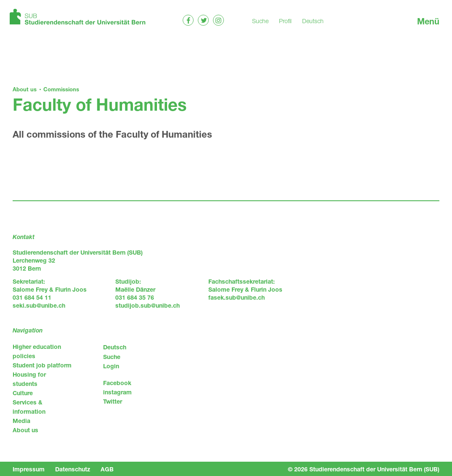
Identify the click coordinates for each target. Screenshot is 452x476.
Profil (285, 21)
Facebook (117, 383)
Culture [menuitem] (23, 393)
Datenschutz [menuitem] (73, 469)
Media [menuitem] (21, 421)
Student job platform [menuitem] (42, 365)
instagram (117, 392)
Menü (428, 21)
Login (111, 366)
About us (25, 89)
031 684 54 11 (32, 297)
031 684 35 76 (135, 297)
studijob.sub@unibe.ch (148, 305)
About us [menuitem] (25, 430)
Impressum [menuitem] (29, 469)
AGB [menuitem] (107, 469)
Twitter (113, 401)
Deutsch (313, 21)
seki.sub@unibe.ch (39, 305)
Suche (260, 21)
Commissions (61, 89)
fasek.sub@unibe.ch (237, 297)
